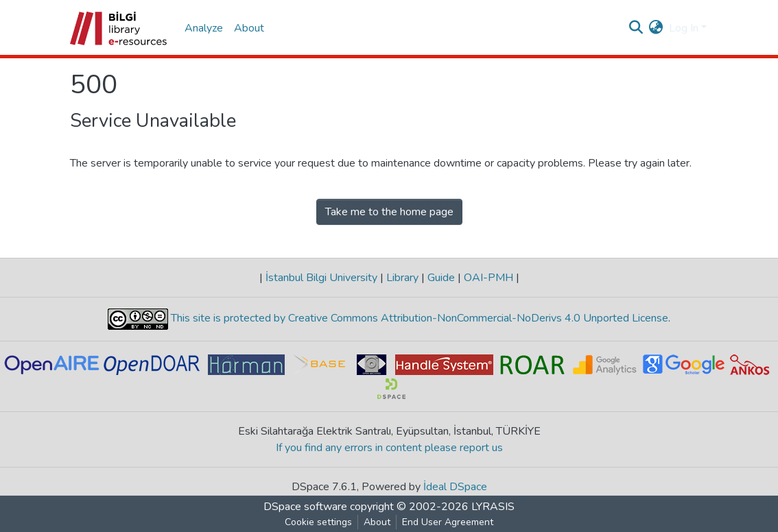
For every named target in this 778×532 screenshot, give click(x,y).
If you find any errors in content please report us (389, 448)
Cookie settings (318, 522)
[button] (656, 28)
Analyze (204, 28)
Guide (441, 278)
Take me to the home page (389, 212)
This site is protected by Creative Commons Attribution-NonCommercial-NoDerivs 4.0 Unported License (418, 318)
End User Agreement (448, 522)
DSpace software (305, 507)
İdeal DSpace (455, 487)
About (249, 28)
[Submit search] (636, 28)
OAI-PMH (488, 278)
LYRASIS (493, 507)
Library (402, 278)
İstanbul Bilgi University (321, 278)
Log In (684, 28)
